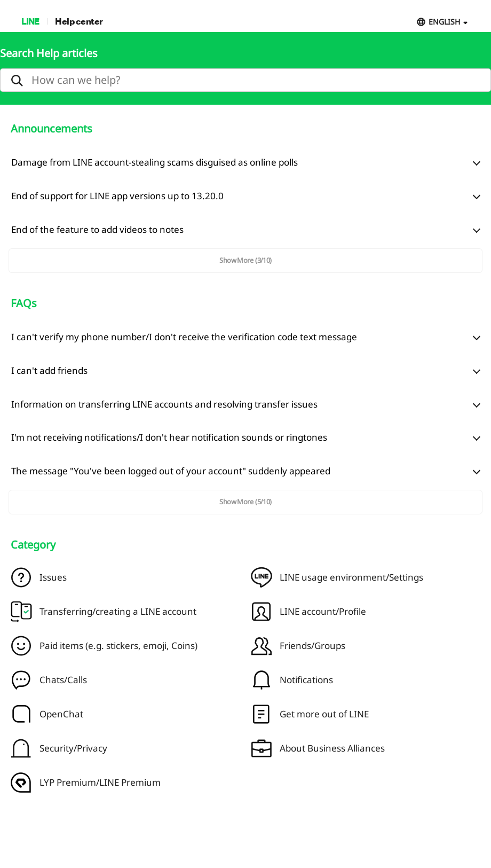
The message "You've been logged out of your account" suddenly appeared (171, 471)
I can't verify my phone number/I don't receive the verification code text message (184, 337)
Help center (79, 21)
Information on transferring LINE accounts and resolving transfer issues (164, 404)
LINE (30, 21)
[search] (245, 80)
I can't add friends (49, 370)
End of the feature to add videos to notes (97, 229)
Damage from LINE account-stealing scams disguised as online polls (155, 162)
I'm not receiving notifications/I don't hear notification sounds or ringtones (169, 437)
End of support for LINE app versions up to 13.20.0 (117, 196)
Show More (245, 260)
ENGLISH (444, 22)
